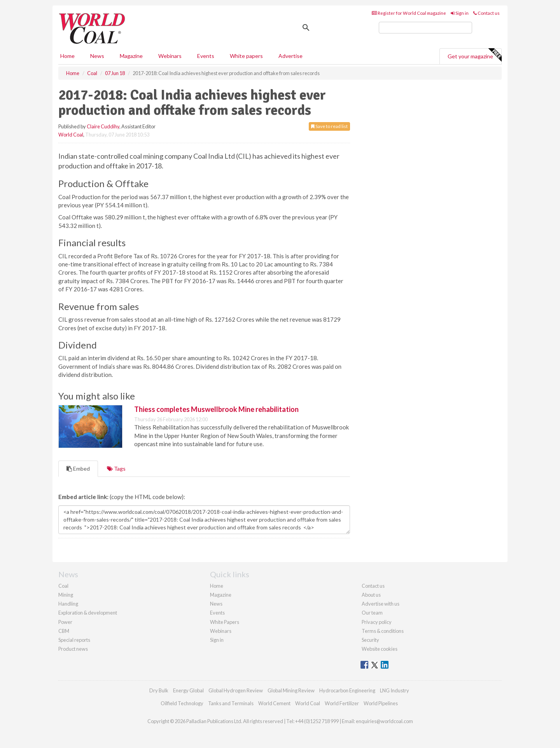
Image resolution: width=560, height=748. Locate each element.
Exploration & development (88, 613)
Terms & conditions (383, 631)
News (216, 604)
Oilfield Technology (182, 703)
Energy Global (188, 690)
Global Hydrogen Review (236, 690)
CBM (64, 631)
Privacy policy (377, 622)
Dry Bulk (159, 690)
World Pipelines (381, 703)
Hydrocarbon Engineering (347, 690)
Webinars (170, 56)
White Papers (225, 622)
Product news (73, 649)
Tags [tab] (116, 469)
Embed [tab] (78, 469)
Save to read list (329, 126)
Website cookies (380, 649)
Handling (68, 604)
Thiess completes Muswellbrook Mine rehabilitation (216, 409)
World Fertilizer (342, 703)
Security (370, 640)
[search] (425, 28)
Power (65, 622)
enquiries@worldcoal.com (384, 721)
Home (67, 56)
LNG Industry (395, 690)
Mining (66, 595)
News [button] (97, 56)
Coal (63, 586)
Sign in (460, 13)
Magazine (131, 56)
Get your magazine (474, 55)
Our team (372, 613)
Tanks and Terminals (231, 703)
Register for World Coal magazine (409, 13)
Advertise (290, 56)
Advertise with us (381, 604)
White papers (246, 56)
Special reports (74, 640)
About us (371, 595)
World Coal (71, 135)
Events (206, 56)
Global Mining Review (291, 690)
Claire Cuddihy (103, 126)
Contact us (486, 13)
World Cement (274, 703)
